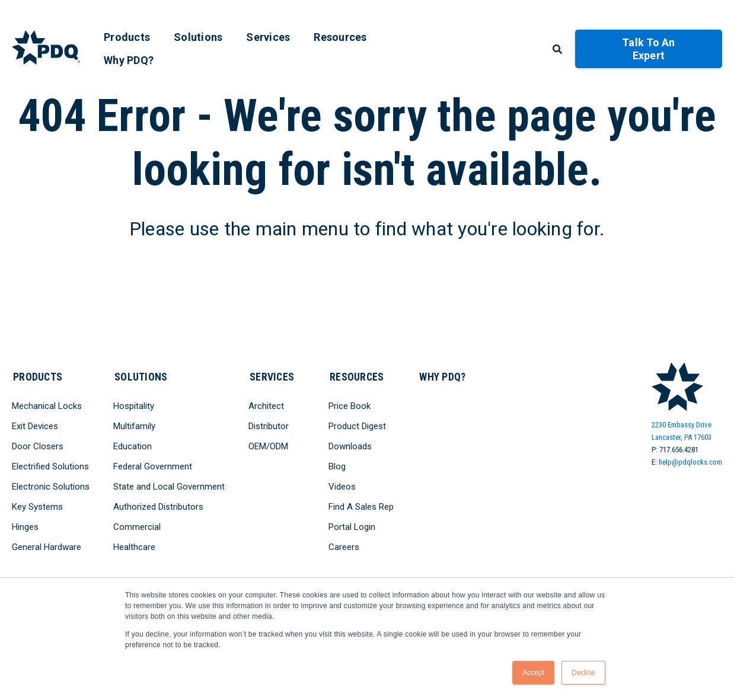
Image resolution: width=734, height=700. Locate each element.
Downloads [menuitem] (351, 445)
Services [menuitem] (268, 37)
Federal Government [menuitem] (153, 465)
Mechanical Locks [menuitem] (47, 405)
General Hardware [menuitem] (47, 546)
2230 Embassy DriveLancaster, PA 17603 (682, 431)
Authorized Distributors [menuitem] (158, 506)
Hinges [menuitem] (25, 526)
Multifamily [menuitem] (134, 425)
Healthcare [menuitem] (134, 546)
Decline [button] (583, 673)
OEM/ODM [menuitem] (268, 445)
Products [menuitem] (127, 37)
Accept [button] (533, 673)
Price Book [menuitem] (350, 405)
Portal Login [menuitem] (352, 526)
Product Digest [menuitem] (358, 425)
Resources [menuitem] (340, 37)
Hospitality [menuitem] (134, 405)
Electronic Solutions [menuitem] (51, 485)
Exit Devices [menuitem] (35, 425)
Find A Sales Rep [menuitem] (362, 506)
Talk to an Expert (649, 49)
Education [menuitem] (133, 445)
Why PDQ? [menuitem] (129, 60)
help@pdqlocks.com (690, 462)
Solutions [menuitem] (198, 37)
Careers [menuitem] (344, 546)
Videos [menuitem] (343, 485)
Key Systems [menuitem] (37, 506)
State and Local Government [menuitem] (169, 485)
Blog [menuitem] (338, 465)
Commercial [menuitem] (137, 526)
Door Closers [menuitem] (38, 445)
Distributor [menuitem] (269, 425)
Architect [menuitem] (266, 405)
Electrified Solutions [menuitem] (50, 465)
